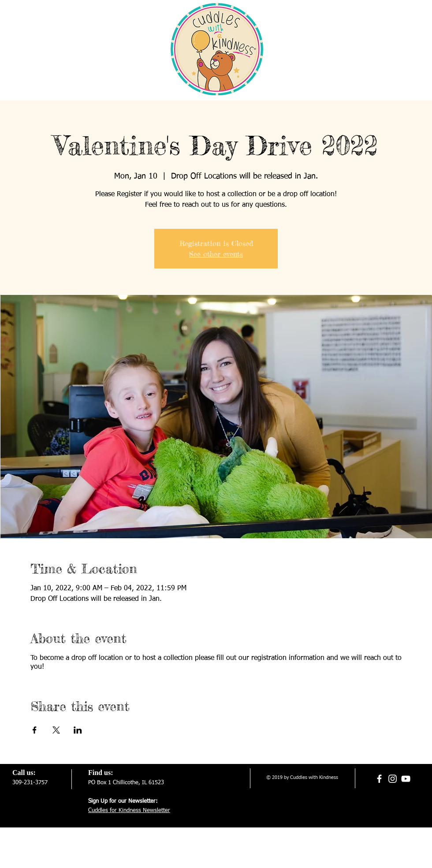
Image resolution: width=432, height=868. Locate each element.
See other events (216, 254)
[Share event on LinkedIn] (78, 730)
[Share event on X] (56, 730)
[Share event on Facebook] (35, 730)
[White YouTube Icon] (406, 779)
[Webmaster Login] (288, 839)
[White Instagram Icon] (393, 779)
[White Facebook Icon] (379, 779)
